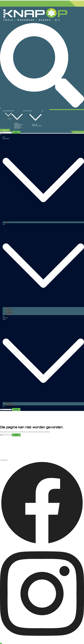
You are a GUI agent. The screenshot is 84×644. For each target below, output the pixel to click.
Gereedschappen (8, 111)
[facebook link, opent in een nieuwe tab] (42, 545)
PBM (13, 111)
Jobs (42, 111)
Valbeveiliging (17, 128)
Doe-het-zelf (27, 111)
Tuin (4, 316)
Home (4, 111)
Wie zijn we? (35, 124)
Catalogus (5, 130)
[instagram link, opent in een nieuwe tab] (42, 641)
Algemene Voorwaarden (37, 126)
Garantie (9, 119)
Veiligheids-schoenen (18, 124)
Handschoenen (17, 126)
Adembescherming (18, 127)
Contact (31, 111)
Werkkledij (16, 123)
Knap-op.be (73, 14)
